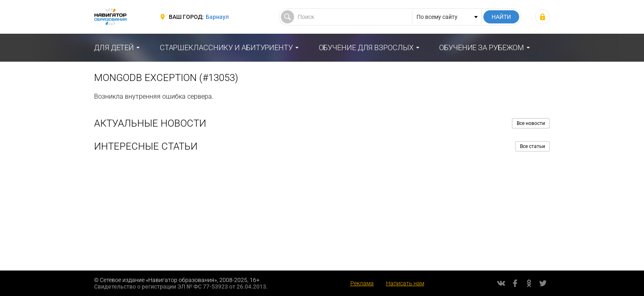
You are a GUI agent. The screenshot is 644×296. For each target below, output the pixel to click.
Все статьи (532, 146)
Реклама (362, 283)
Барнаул (217, 17)
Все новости (531, 123)
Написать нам (405, 283)
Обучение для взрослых (366, 47)
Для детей (114, 47)
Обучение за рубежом (482, 47)
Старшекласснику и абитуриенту (226, 47)
